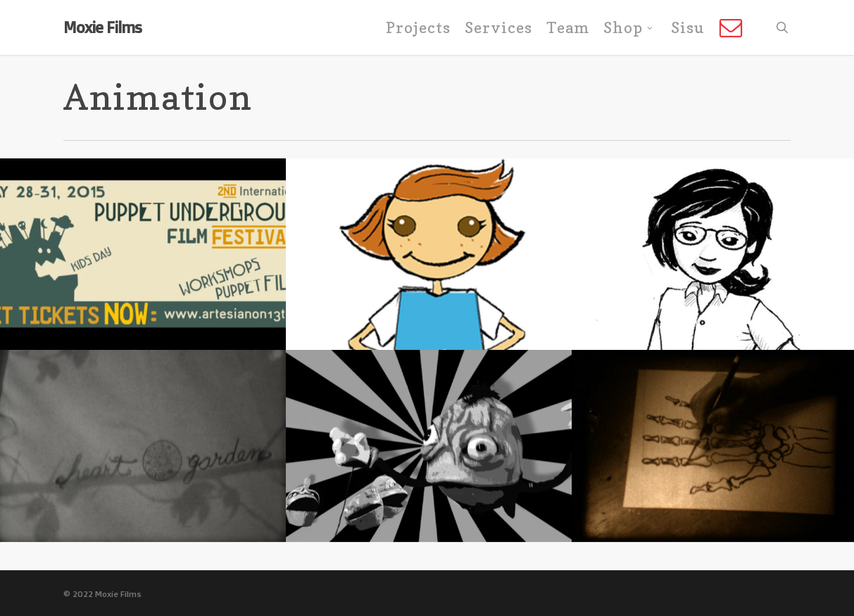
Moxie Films (102, 27)
